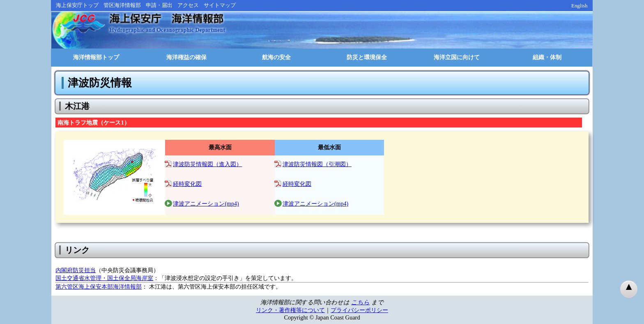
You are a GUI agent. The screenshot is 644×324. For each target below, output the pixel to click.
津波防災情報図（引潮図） (317, 164)
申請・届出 (159, 5)
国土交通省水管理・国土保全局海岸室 (104, 278)
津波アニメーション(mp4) (206, 204)
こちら (360, 302)
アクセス (188, 5)
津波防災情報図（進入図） (207, 164)
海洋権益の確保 (186, 57)
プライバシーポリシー (359, 310)
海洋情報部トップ (96, 57)
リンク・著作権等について (290, 310)
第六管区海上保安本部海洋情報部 (99, 287)
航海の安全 (276, 57)
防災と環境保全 (367, 57)
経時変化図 (187, 184)
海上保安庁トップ (77, 5)
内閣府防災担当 (76, 270)
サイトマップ (220, 5)
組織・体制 (547, 57)
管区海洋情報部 (122, 5)
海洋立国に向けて (457, 57)
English (580, 6)
